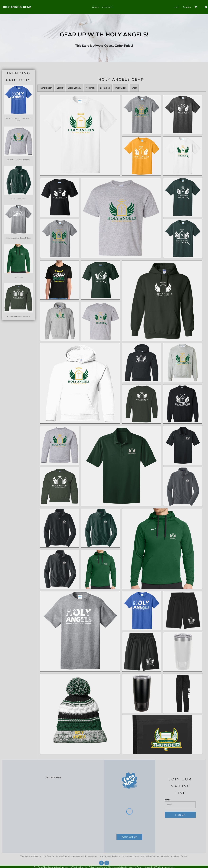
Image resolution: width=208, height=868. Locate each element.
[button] (196, 7)
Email (168, 800)
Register (187, 7)
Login (177, 7)
